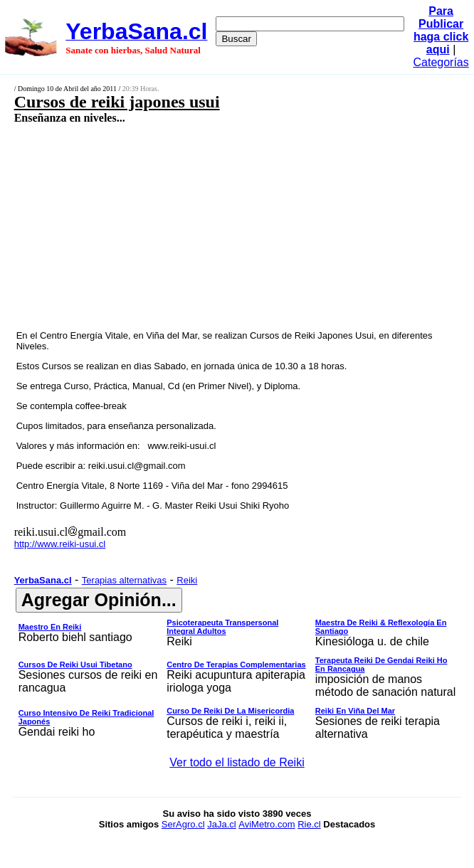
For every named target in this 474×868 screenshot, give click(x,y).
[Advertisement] (204, 226)
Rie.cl (309, 824)
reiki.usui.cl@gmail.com (137, 466)
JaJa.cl (221, 824)
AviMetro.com (267, 824)
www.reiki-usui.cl (181, 446)
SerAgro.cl (183, 824)
